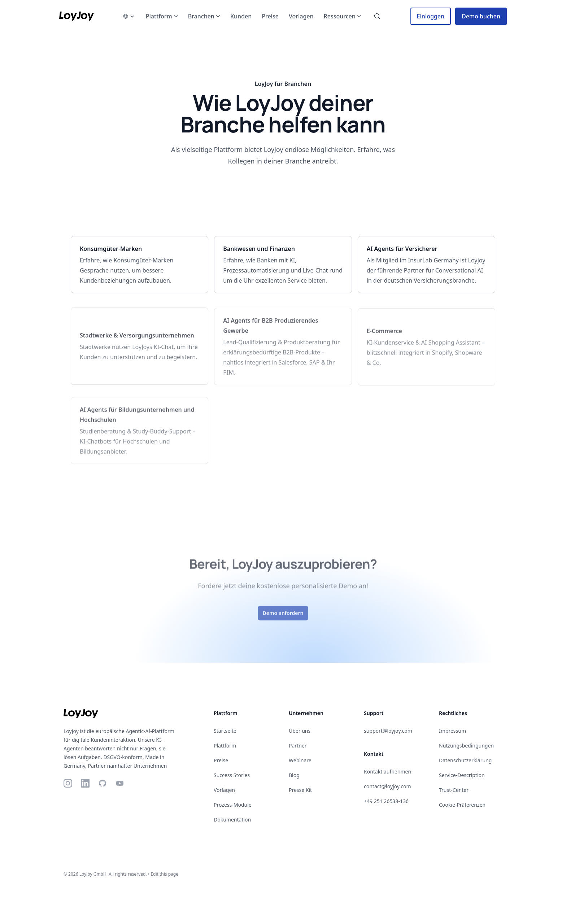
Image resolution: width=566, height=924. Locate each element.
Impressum (452, 731)
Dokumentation (232, 820)
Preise (221, 760)
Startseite (225, 731)
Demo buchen (481, 16)
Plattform (225, 746)
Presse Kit (300, 790)
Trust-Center (454, 790)
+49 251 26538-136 (386, 801)
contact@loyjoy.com (387, 786)
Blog (294, 775)
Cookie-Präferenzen (462, 805)
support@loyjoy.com (388, 731)
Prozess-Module (233, 805)
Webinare (300, 760)
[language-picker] (129, 16)
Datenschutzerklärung (465, 760)
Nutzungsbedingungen (466, 746)
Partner (298, 746)
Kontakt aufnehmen (388, 772)
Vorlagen (224, 790)
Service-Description (462, 775)
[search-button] (377, 16)
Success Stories (232, 775)
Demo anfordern (283, 617)
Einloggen (431, 16)
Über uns (300, 731)
